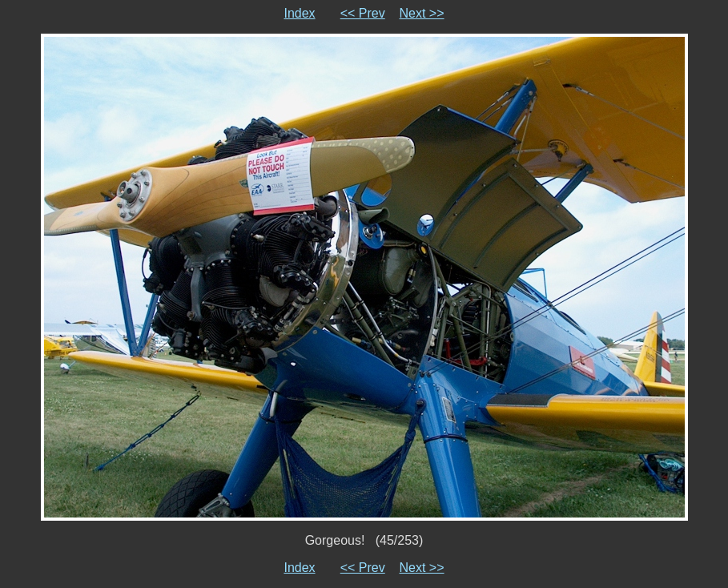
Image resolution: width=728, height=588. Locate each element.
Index (299, 13)
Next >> (422, 13)
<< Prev (363, 13)
